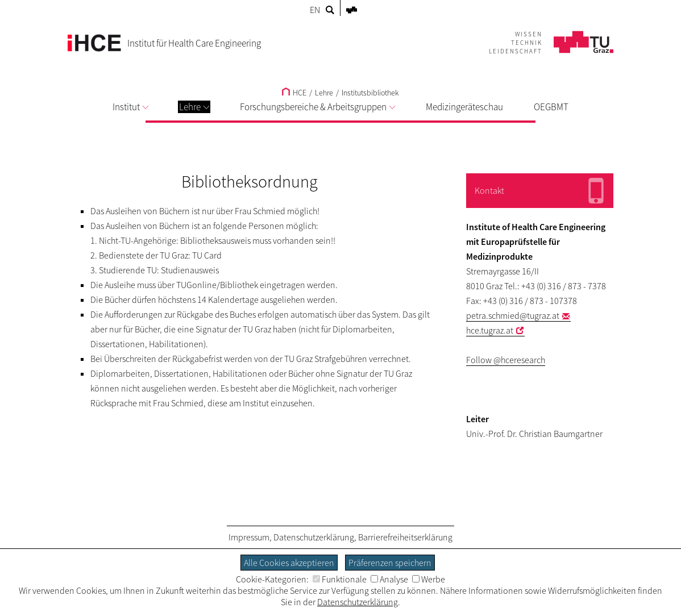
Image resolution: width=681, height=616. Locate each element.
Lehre (194, 107)
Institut (130, 107)
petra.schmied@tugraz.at (513, 315)
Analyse (389, 579)
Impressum (249, 537)
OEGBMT (551, 107)
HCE (294, 93)
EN (315, 10)
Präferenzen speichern (390, 563)
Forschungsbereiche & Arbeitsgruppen (317, 107)
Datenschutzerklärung (314, 537)
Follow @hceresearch (506, 360)
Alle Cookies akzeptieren (289, 563)
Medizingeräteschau (464, 107)
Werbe (429, 579)
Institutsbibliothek (370, 93)
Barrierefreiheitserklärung (405, 537)
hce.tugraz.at (490, 330)
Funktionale (340, 579)
